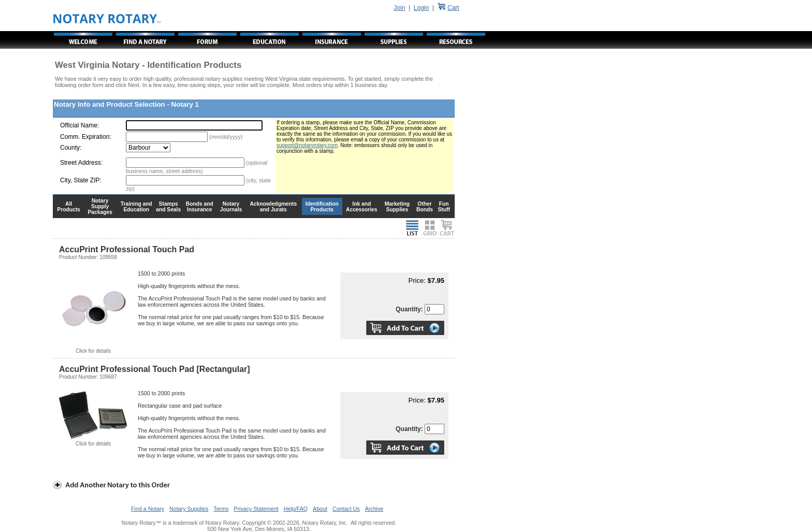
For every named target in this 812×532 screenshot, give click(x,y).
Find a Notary (148, 509)
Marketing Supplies (397, 207)
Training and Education (136, 207)
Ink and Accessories (362, 207)
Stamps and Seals (168, 207)
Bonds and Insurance (200, 207)
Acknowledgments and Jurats (273, 207)
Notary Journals (231, 207)
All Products (69, 207)
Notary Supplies (189, 509)
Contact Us (346, 509)
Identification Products (322, 207)
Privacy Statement (256, 509)
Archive (374, 509)
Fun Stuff (444, 207)
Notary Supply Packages (100, 206)
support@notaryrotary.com (307, 145)
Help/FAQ (296, 509)
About (320, 509)
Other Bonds (425, 207)
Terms (221, 509)
